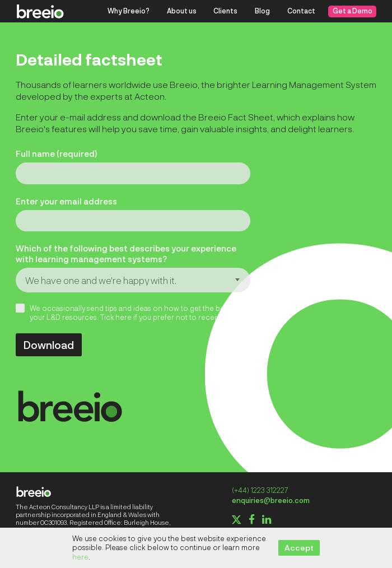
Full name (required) (56, 153)
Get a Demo (353, 11)
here (80, 557)
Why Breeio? (129, 11)
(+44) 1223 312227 (260, 490)
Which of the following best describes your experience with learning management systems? (126, 253)
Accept (299, 548)
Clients (225, 11)
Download (49, 344)
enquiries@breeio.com (271, 500)
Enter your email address (66, 201)
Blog (262, 11)
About (182, 11)
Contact (301, 11)
